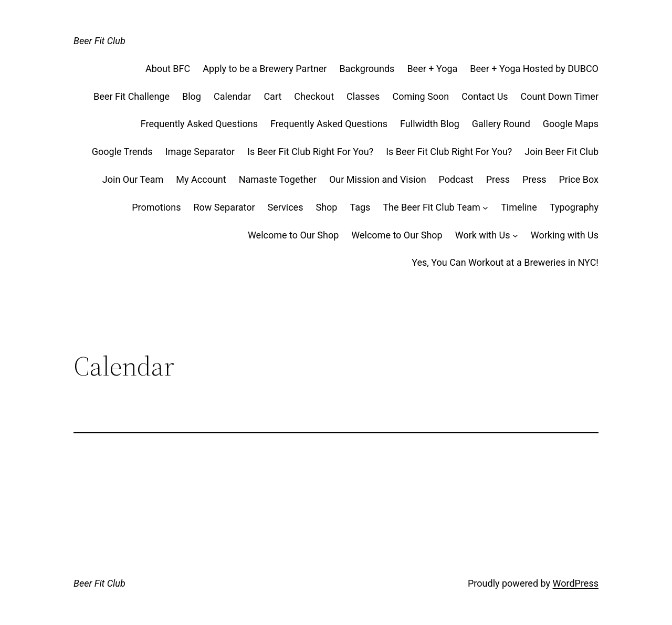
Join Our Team (133, 179)
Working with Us (565, 235)
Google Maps (571, 124)
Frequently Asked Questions (199, 124)
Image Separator (200, 152)
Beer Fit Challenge (132, 96)
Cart (272, 96)
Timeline (519, 207)
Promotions (156, 207)
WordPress (576, 583)
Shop (326, 207)
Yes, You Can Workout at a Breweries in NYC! (505, 262)
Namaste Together (278, 179)
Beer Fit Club (99, 41)
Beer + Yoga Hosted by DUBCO (534, 69)
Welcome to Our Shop (293, 235)
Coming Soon (421, 96)
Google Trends (122, 152)
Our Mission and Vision (378, 179)
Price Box (579, 179)
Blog (192, 96)
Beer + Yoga (432, 69)
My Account (201, 179)
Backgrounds (367, 69)
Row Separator (224, 207)
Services (286, 207)
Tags (360, 207)
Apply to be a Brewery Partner (265, 69)
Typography (574, 207)
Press (498, 179)
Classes (363, 96)
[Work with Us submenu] (515, 236)
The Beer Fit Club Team (431, 207)
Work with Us (483, 235)
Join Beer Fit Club (561, 152)
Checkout (314, 96)
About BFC (168, 69)
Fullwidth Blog (430, 124)
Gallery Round (501, 124)
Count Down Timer (560, 96)
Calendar (232, 96)
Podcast (456, 179)
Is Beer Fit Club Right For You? (310, 152)
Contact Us (485, 96)
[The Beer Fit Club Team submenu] (485, 208)
